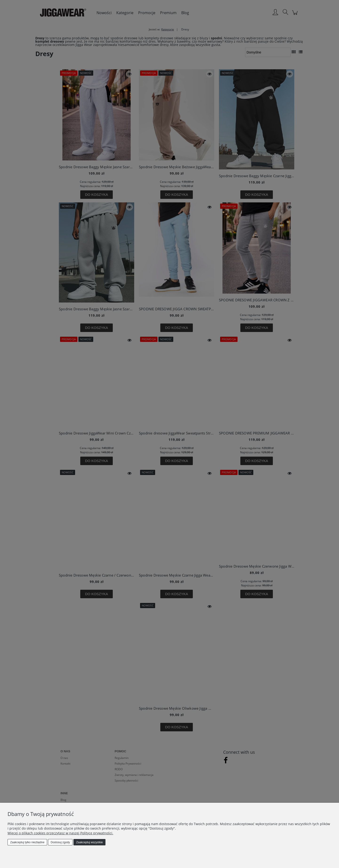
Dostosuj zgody (60, 842)
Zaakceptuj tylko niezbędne (27, 842)
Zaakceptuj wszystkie (89, 842)
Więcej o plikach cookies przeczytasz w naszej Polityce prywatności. (60, 833)
